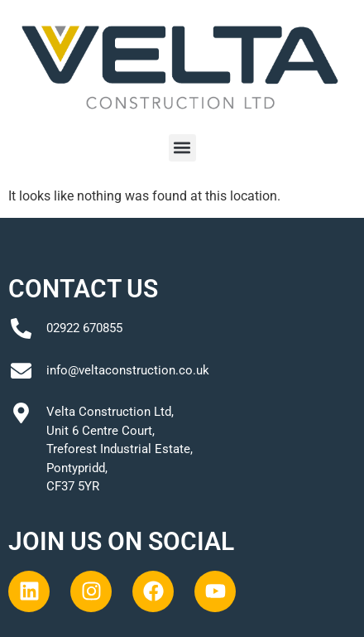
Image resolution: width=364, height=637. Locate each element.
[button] (182, 148)
